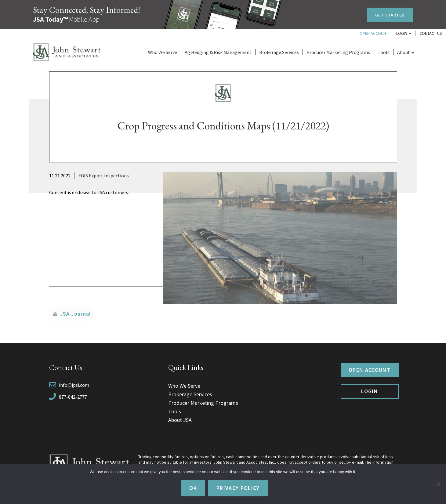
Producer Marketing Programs (338, 52)
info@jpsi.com (74, 385)
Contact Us (431, 33)
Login (404, 33)
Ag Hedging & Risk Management (218, 52)
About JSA (180, 420)
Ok (193, 488)
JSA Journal (76, 314)
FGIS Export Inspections (104, 176)
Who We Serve (163, 52)
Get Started (390, 15)
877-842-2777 (73, 397)
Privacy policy (238, 488)
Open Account (374, 33)
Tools (384, 52)
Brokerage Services (279, 52)
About (406, 52)
